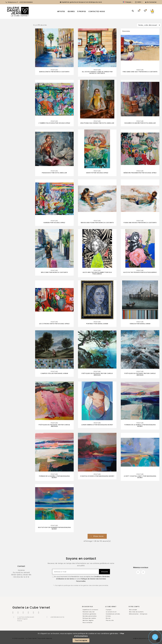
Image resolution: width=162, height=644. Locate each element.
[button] (97, 536)
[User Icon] (151, 2)
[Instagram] (143, 572)
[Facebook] (138, 572)
